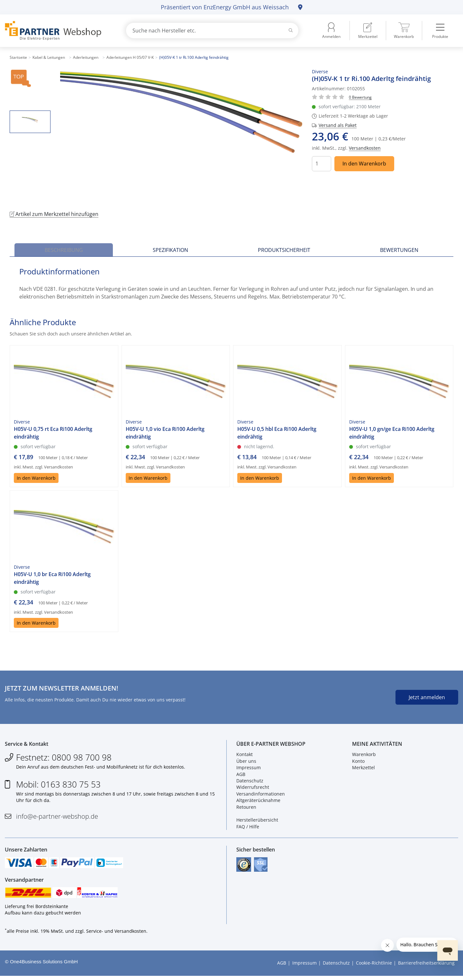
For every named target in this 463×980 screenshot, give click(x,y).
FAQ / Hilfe (248, 828)
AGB (241, 775)
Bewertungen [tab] (399, 250)
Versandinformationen (261, 795)
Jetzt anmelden (427, 697)
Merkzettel (363, 769)
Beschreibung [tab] (64, 250)
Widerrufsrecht (253, 789)
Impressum (249, 769)
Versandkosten (365, 148)
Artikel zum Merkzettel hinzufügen (54, 214)
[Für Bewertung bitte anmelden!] (360, 97)
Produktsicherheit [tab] (284, 250)
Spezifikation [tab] (170, 250)
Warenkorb (364, 756)
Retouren (246, 808)
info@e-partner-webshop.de (57, 818)
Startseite (18, 57)
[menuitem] (368, 31)
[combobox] (212, 31)
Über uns (246, 762)
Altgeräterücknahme (258, 802)
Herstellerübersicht (257, 821)
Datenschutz (250, 782)
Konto (358, 762)
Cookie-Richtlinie (374, 967)
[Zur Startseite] (58, 31)
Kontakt (245, 756)
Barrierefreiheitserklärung (426, 967)
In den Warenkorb (364, 164)
